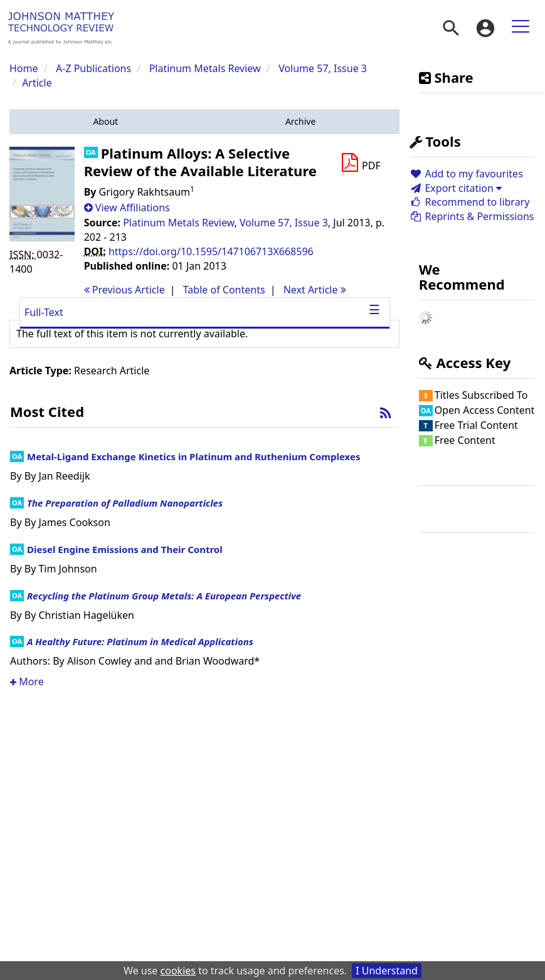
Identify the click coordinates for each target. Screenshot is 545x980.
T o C (224, 290)
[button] (106, 122)
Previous (124, 290)
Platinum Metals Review (205, 68)
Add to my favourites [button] (466, 174)
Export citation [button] (456, 188)
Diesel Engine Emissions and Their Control (125, 549)
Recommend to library (470, 202)
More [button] (27, 682)
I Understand (387, 971)
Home (24, 68)
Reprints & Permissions (472, 216)
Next (315, 290)
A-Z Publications (93, 68)
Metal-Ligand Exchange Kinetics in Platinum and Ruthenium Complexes (193, 456)
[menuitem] (451, 28)
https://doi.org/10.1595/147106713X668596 (211, 251)
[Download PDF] (361, 163)
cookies (178, 971)
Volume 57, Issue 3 (323, 68)
